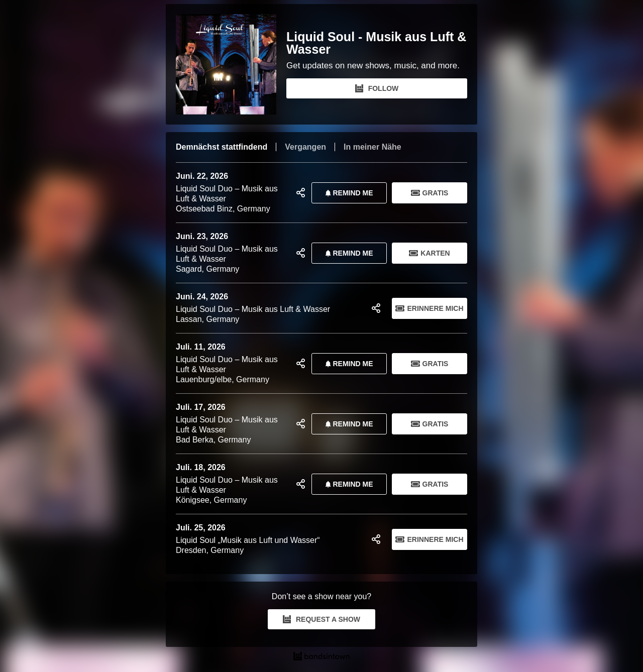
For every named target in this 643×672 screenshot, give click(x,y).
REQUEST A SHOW (321, 619)
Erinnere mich (429, 308)
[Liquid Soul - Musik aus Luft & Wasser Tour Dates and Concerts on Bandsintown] (321, 657)
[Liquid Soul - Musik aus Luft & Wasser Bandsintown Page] (231, 64)
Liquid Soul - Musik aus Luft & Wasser (376, 43)
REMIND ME (347, 193)
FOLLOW (377, 88)
